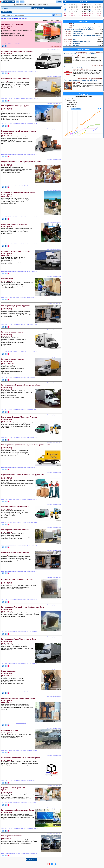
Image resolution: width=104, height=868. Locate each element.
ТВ (17, 2)
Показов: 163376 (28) (21, 71)
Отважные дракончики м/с (77, 41)
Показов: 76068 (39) (21, 723)
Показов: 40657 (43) (21, 410)
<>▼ (22, 2)
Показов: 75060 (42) (21, 600)
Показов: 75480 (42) (21, 499)
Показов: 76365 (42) (21, 378)
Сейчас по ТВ (83, 21)
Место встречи (73, 32)
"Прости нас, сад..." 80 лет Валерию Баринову (82, 36)
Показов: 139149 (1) (21, 829)
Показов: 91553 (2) (21, 750)
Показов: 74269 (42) (21, 352)
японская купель (72, 104)
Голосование (83, 94)
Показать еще (31, 860)
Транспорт (6, 8)
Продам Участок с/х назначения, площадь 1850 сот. (80, 54)
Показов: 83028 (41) (21, 632)
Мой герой (71, 45)
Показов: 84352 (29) (21, 853)
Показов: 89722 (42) (21, 325)
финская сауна (72, 101)
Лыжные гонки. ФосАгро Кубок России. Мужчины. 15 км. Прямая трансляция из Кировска (81, 29)
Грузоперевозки (38, 8)
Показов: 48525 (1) (21, 781)
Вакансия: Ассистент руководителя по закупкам (79, 67)
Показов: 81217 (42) (21, 271)
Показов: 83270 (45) (21, 154)
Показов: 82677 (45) (21, 244)
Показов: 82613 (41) (21, 297)
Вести (70, 26)
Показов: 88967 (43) (21, 467)
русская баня (71, 99)
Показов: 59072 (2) (21, 803)
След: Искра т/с (73, 34)
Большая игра (73, 24)
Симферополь (7, 12)
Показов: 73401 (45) (21, 217)
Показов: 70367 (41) (21, 522)
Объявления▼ (9, 2)
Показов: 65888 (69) (21, 124)
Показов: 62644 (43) (21, 691)
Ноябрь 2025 (83, 2)
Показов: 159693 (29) (22, 98)
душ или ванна (71, 106)
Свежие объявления (83, 50)
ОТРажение (72, 43)
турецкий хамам (72, 102)
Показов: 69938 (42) (21, 545)
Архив (99, 108)
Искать (58, 15)
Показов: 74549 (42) (21, 437)
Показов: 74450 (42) (21, 664)
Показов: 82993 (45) (21, 185)
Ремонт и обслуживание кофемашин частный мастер (80, 80)
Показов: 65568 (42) (21, 571)
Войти (59, 2)
